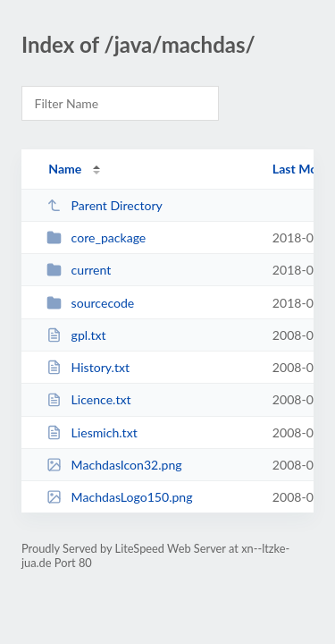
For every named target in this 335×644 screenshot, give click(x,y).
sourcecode (90, 303)
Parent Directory (105, 205)
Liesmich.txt (92, 432)
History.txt (88, 367)
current (79, 270)
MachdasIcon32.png (114, 465)
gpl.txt (76, 335)
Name (65, 169)
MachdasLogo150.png (119, 497)
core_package (96, 237)
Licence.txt (88, 399)
